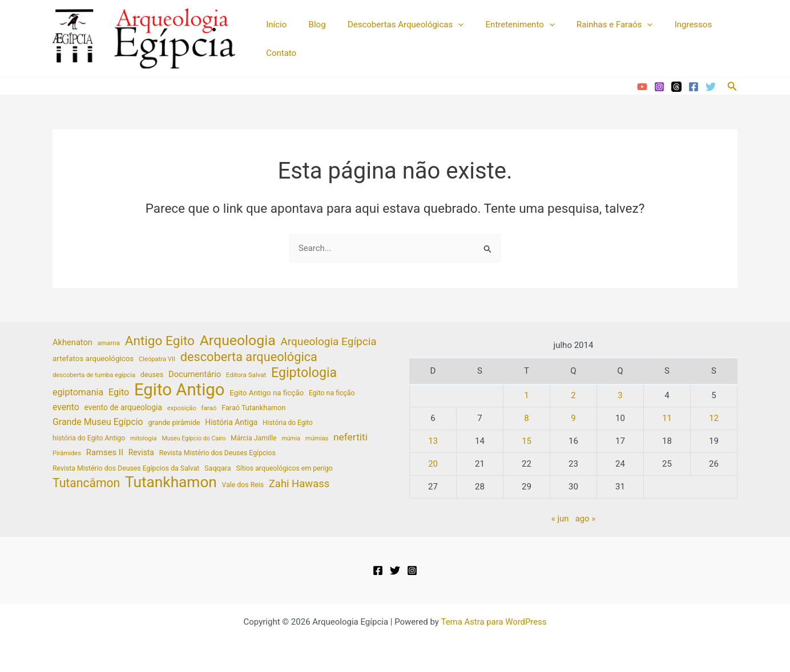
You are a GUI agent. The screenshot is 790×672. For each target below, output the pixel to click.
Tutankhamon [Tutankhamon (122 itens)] (171, 483)
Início (274, 25)
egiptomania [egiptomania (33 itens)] (78, 393)
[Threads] (676, 87)
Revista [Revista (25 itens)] (141, 454)
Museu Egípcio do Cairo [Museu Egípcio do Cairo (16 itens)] (194, 439)
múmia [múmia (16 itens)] (291, 439)
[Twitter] (711, 87)
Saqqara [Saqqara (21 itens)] (218, 469)
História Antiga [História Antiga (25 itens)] (231, 423)
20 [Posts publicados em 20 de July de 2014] (433, 464)
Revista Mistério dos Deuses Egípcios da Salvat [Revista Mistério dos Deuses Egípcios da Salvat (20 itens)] (126, 469)
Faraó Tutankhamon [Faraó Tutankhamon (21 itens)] (253, 408)
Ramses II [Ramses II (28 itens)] (105, 454)
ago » (586, 519)
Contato (279, 53)
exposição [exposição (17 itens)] (182, 409)
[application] (446, 25)
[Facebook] (694, 87)
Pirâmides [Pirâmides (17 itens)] (67, 454)
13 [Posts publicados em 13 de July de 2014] (433, 441)
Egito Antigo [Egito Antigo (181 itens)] (180, 390)
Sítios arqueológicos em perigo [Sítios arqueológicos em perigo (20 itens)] (284, 469)
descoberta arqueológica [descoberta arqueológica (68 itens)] (249, 357)
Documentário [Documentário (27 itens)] (195, 375)
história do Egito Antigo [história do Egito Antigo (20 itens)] (89, 439)
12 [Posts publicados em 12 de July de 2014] (714, 418)
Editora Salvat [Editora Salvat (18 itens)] (246, 375)
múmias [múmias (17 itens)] (317, 439)
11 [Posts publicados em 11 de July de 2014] (667, 418)
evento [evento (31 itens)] (66, 408)
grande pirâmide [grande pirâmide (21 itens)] (174, 423)
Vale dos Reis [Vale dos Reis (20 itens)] (243, 486)
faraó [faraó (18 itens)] (209, 408)
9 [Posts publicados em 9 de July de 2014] (573, 418)
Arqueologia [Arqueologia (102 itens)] (238, 341)
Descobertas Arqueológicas (394, 25)
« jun (560, 519)
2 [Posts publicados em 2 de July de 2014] (573, 395)
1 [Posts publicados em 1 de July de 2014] (526, 395)
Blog (310, 25)
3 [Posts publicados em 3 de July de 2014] (620, 395)
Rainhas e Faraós (593, 25)
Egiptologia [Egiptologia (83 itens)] (304, 374)
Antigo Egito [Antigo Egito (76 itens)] (160, 342)
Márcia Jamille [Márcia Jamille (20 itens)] (253, 439)
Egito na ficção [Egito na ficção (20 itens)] (332, 394)
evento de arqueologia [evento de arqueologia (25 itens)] (124, 408)
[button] (732, 86)
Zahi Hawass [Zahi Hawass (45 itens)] (299, 485)
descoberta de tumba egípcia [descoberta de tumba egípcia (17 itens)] (94, 376)
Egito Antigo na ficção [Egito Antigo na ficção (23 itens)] (267, 393)
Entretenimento (503, 25)
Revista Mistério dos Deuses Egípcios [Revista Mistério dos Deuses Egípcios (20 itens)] (217, 454)
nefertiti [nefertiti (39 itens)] (350, 438)
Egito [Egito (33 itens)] (119, 393)
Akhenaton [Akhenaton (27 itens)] (72, 343)
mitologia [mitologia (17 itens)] (144, 439)
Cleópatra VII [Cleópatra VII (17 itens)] (157, 359)
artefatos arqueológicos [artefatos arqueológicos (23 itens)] (93, 359)
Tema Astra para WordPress (494, 622)
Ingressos (667, 25)
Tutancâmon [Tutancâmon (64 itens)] (86, 484)
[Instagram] (659, 87)
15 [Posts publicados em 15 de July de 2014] (527, 441)
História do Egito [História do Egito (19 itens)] (288, 423)
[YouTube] (642, 87)
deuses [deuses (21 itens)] (152, 375)
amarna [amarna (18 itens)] (109, 343)
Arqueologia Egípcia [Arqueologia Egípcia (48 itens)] (328, 342)
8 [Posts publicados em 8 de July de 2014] (526, 418)
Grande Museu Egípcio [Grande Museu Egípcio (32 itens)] (98, 422)
